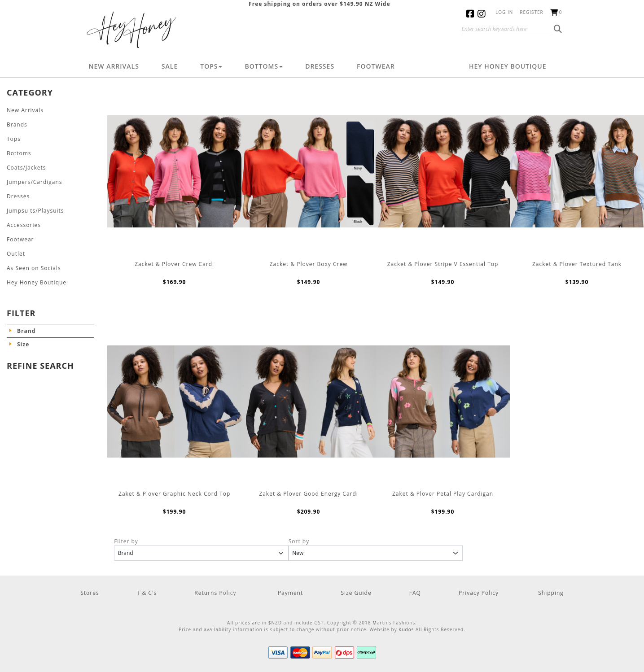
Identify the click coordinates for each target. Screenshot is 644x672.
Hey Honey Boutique (508, 66)
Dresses (320, 66)
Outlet (16, 254)
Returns (207, 593)
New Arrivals (114, 66)
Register (532, 12)
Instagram (483, 14)
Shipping (551, 593)
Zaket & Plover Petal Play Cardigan (443, 494)
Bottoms (264, 66)
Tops (211, 66)
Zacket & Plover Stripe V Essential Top (443, 264)
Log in (504, 12)
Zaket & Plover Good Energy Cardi (309, 494)
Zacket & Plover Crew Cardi (174, 264)
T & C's (147, 593)
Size (23, 344)
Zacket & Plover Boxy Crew (309, 264)
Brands (17, 124)
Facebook (472, 14)
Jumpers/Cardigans (35, 182)
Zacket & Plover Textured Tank (577, 264)
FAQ (415, 593)
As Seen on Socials (34, 268)
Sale (170, 66)
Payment (290, 593)
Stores (90, 593)
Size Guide (356, 593)
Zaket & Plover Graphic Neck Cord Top (174, 494)
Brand (26, 331)
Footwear (376, 66)
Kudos (406, 629)
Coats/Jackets (26, 168)
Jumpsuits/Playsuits (35, 211)
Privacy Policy (479, 593)
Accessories (24, 225)
